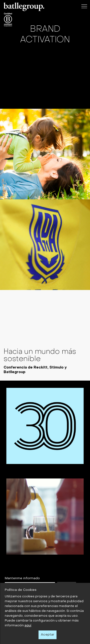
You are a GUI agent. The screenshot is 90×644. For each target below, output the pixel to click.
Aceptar (48, 635)
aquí (28, 626)
